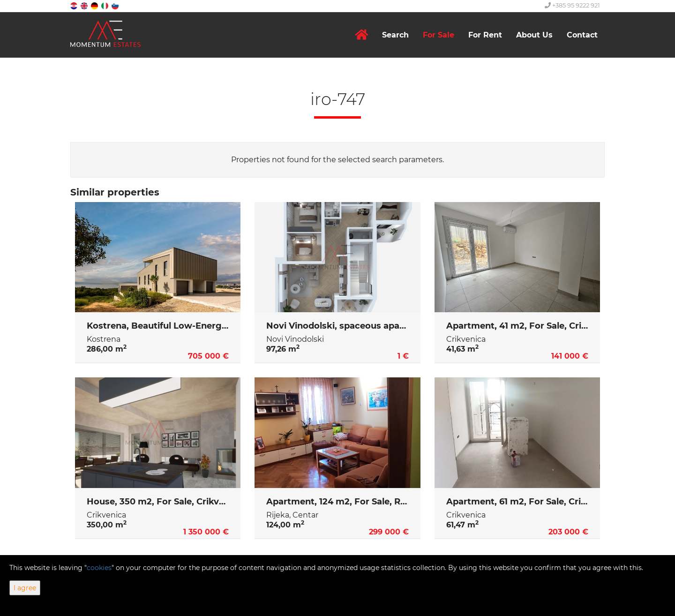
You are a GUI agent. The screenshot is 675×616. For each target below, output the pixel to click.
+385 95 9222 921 (572, 5)
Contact (582, 35)
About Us (534, 35)
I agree (25, 588)
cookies (99, 568)
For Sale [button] (439, 35)
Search (395, 35)
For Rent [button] (485, 35)
